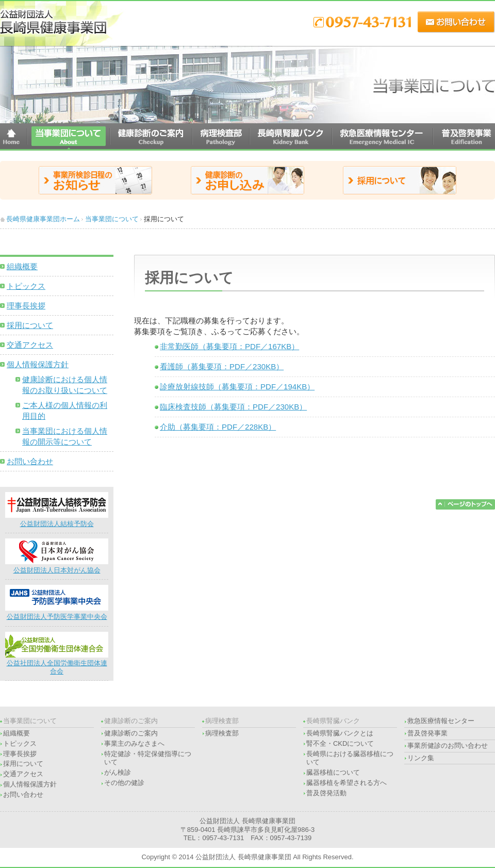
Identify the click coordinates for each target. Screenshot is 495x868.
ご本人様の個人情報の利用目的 (65, 411)
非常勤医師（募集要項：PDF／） (229, 346)
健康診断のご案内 (131, 733)
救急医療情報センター (441, 721)
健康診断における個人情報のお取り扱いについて (65, 385)
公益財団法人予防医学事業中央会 (57, 612)
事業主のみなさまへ (134, 743)
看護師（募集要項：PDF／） (222, 366)
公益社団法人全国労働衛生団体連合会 (57, 663)
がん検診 (118, 772)
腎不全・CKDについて (340, 743)
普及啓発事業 (427, 733)
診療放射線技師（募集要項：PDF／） (237, 387)
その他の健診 (124, 783)
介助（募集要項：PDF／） (218, 427)
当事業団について (112, 219)
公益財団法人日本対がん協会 (57, 566)
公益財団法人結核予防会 (57, 520)
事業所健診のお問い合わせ (448, 746)
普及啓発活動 (326, 793)
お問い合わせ (30, 461)
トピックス (26, 286)
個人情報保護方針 (38, 364)
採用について (30, 325)
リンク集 (421, 758)
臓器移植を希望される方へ (346, 783)
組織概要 (22, 266)
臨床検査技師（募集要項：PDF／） (233, 407)
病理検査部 (222, 733)
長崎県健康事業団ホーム (43, 219)
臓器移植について (333, 772)
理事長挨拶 (26, 306)
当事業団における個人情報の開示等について (65, 436)
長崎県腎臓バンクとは (340, 733)
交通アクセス (30, 345)
